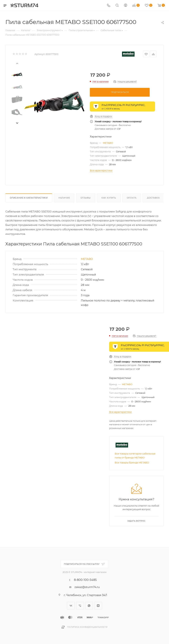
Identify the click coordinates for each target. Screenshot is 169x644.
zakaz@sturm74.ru (87, 588)
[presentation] (17, 63)
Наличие (64, 198)
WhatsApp (89, 606)
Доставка (153, 198)
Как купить (109, 198)
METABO (108, 143)
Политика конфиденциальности (87, 628)
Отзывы (86, 198)
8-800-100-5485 (85, 580)
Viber (80, 606)
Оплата (132, 198)
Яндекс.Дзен (98, 606)
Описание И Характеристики (29, 198)
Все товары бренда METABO (132, 475)
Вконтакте (71, 606)
